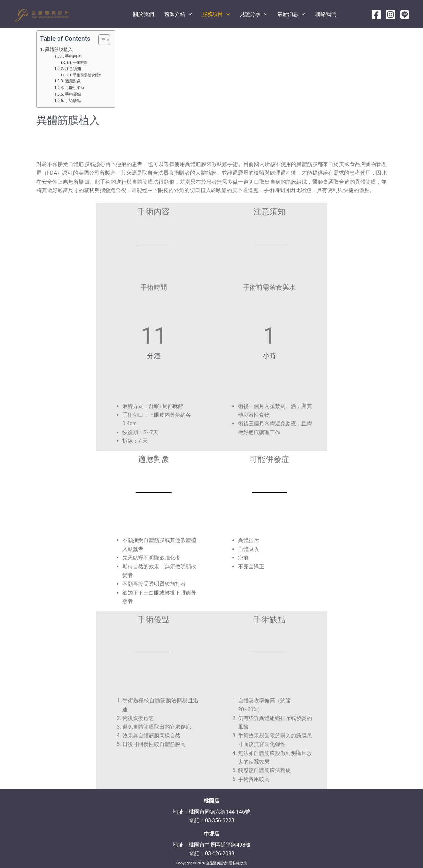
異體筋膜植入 (59, 49)
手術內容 (73, 56)
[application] (216, 14)
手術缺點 (73, 101)
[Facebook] (376, 14)
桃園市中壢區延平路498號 (220, 845)
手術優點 (73, 94)
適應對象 (73, 81)
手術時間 (80, 63)
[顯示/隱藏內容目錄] (101, 40)
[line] (405, 14)
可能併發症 (75, 88)
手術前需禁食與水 (88, 75)
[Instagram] (390, 14)
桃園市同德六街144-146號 (219, 812)
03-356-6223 (220, 821)
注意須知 (73, 69)
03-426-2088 (220, 854)
